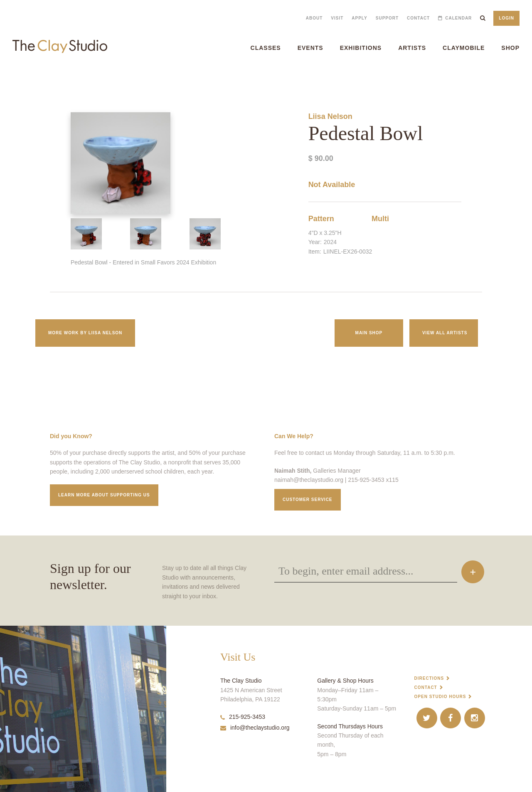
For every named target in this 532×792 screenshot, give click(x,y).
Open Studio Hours (440, 697)
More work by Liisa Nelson (85, 333)
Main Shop (369, 333)
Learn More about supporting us (104, 495)
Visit (337, 18)
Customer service (308, 500)
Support (387, 18)
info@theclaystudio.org (255, 728)
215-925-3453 (243, 717)
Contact (418, 18)
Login (506, 18)
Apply (359, 18)
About (314, 18)
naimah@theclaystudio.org (309, 480)
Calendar (458, 18)
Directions (429, 678)
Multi (380, 219)
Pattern (321, 219)
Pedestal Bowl (12, 79)
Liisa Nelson (330, 116)
